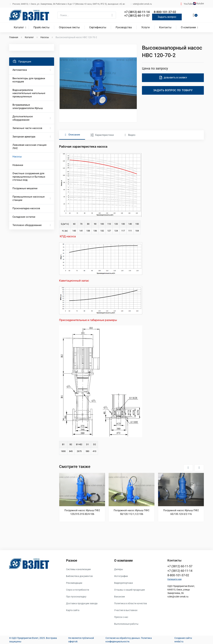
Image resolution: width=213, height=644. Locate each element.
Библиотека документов (79, 576)
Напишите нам (174, 579)
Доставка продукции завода (82, 603)
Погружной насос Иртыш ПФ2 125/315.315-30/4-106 (82, 512)
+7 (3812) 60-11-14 (137, 12)
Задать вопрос (167, 17)
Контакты (165, 27)
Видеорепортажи (123, 583)
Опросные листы (69, 27)
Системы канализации (78, 569)
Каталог (19, 27)
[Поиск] (87, 15)
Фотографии (121, 576)
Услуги (145, 27)
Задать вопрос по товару (173, 90)
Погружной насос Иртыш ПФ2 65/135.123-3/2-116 (181, 512)
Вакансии (119, 597)
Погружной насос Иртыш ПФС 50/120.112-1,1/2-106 (132, 512)
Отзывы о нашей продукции (129, 590)
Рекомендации (74, 583)
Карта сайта (73, 610)
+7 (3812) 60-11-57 (137, 16)
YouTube (188, 4)
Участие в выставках (126, 610)
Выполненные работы (126, 624)
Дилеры (119, 569)
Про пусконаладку (76, 597)
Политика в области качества (131, 603)
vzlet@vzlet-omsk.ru (178, 597)
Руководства (124, 27)
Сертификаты (98, 27)
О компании (188, 27)
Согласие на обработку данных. (123, 638)
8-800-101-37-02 (165, 12)
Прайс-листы (41, 27)
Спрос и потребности (78, 590)
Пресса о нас (121, 617)
